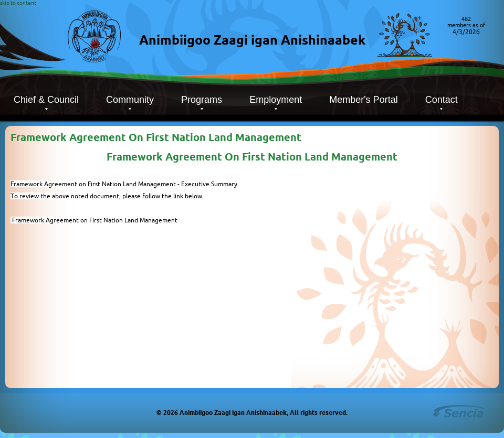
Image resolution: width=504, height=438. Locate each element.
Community (130, 100)
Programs (202, 100)
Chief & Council (46, 100)
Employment (276, 100)
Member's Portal (363, 100)
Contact (442, 100)
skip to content (18, 3)
